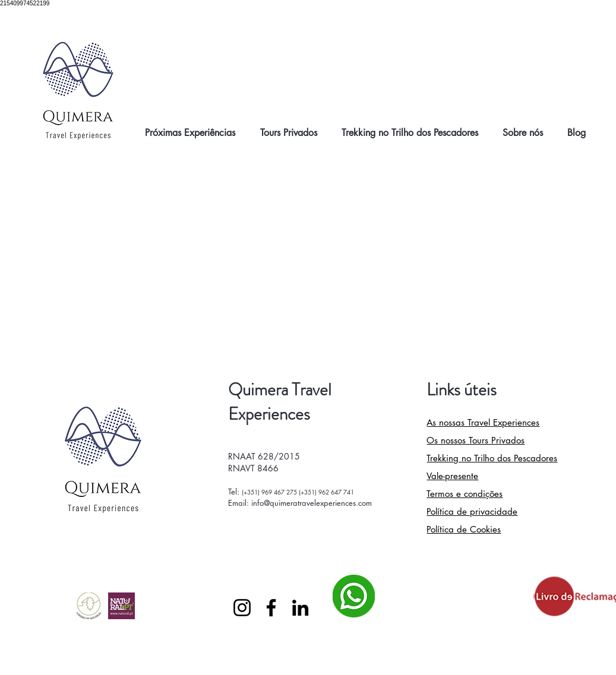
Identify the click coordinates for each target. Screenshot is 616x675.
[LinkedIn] (300, 608)
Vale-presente (452, 476)
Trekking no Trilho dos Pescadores (492, 458)
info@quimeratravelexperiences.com (312, 503)
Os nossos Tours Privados (476, 440)
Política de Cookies (464, 529)
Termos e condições (465, 494)
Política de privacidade (472, 511)
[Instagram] (242, 608)
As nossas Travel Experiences (483, 422)
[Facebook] (271, 608)
